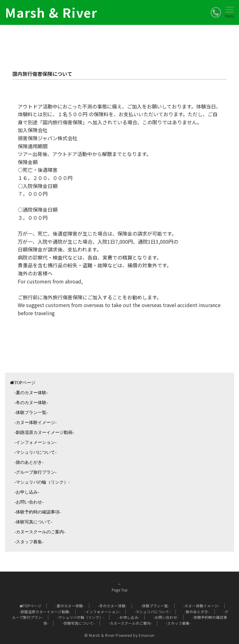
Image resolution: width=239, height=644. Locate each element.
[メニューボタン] (230, 12)
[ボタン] (216, 12)
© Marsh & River (100, 635)
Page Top (119, 587)
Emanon (147, 635)
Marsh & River (51, 12)
